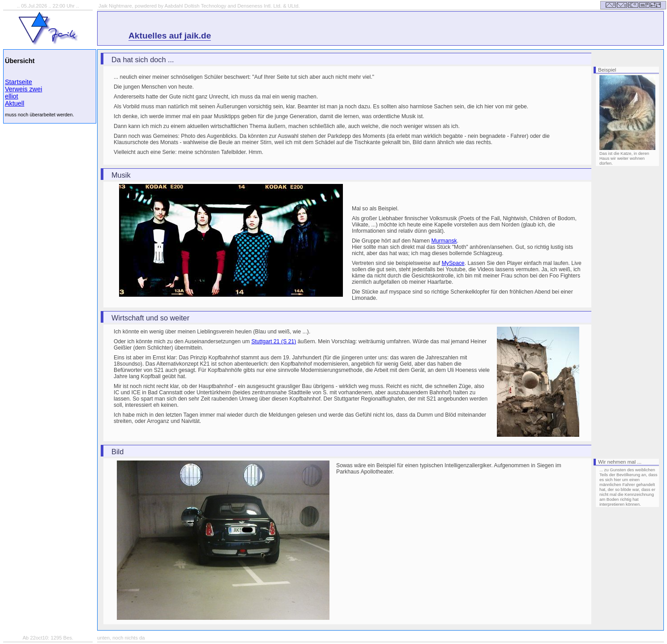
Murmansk (444, 241)
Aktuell (15, 103)
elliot (12, 96)
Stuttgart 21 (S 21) (274, 341)
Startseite (19, 82)
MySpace (453, 263)
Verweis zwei (24, 89)
